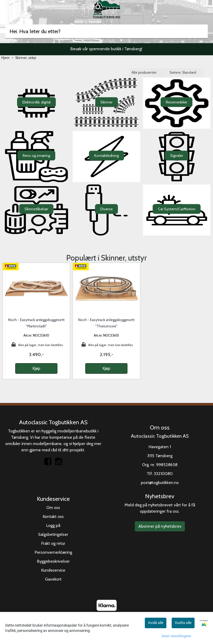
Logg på (53, 525)
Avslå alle (156, 623)
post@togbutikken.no (160, 483)
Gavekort (53, 579)
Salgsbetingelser (53, 534)
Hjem (5, 58)
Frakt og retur (53, 543)
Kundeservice (53, 570)
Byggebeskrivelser (53, 561)
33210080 (163, 474)
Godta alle (183, 623)
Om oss (53, 508)
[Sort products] (185, 73)
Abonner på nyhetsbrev (160, 526)
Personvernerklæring (53, 552)
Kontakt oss (53, 516)
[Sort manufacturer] (147, 73)
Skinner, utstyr (24, 58)
